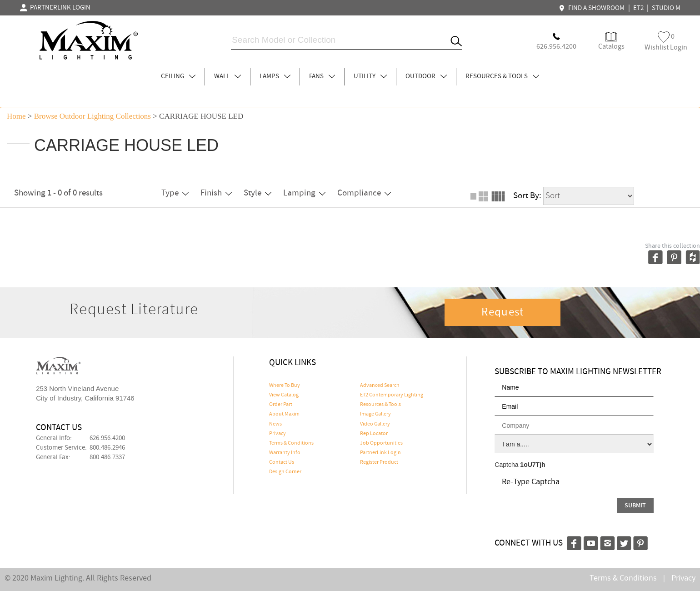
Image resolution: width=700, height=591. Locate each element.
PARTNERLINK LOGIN (55, 8)
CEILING (178, 76)
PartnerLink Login (380, 453)
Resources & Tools (380, 405)
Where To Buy (285, 386)
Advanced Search (380, 386)
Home (16, 116)
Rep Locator (374, 434)
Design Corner (285, 472)
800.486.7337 (107, 457)
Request (503, 312)
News (275, 424)
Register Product (379, 462)
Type (175, 193)
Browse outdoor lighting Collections (92, 116)
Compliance (364, 193)
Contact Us (282, 462)
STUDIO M (666, 8)
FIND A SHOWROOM (593, 8)
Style (257, 193)
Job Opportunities (381, 443)
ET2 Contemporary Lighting (392, 395)
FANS (322, 76)
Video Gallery (375, 424)
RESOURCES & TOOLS (502, 76)
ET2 (638, 8)
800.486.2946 (107, 448)
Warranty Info (285, 453)
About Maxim (284, 414)
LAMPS (275, 76)
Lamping (304, 193)
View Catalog (284, 395)
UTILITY (370, 76)
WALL (227, 76)
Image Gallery (375, 414)
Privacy (277, 434)
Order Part (281, 405)
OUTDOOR (426, 76)
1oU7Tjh (532, 465)
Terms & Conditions (291, 443)
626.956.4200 (107, 438)
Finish (216, 193)
